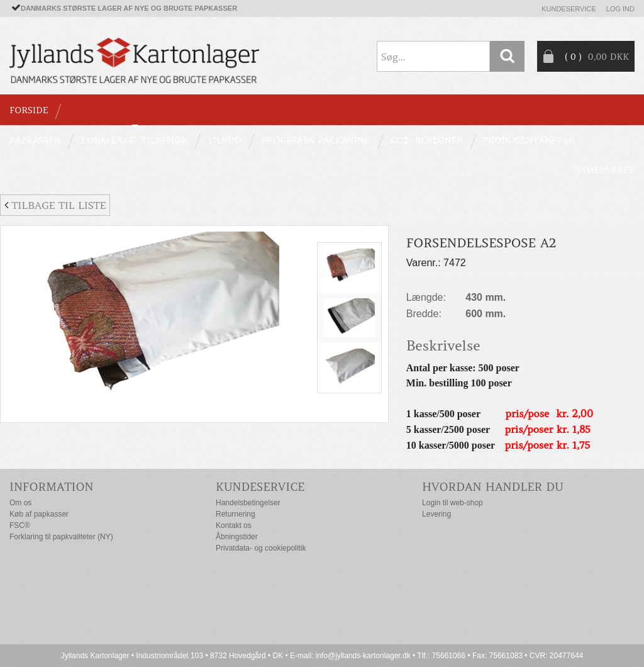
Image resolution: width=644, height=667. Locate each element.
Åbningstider (237, 537)
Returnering (236, 514)
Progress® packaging (316, 140)
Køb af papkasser (39, 514)
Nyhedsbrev (604, 170)
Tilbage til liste (55, 205)
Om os (20, 503)
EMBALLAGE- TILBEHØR (134, 140)
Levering (436, 514)
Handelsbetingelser (248, 503)
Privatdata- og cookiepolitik (261, 548)
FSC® (20, 525)
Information (52, 487)
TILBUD (224, 140)
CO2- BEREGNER (427, 140)
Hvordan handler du (493, 487)
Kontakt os (234, 525)
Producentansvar (529, 140)
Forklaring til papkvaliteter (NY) (61, 537)
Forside (29, 110)
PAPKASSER (35, 140)
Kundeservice (569, 9)
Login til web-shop (452, 503)
